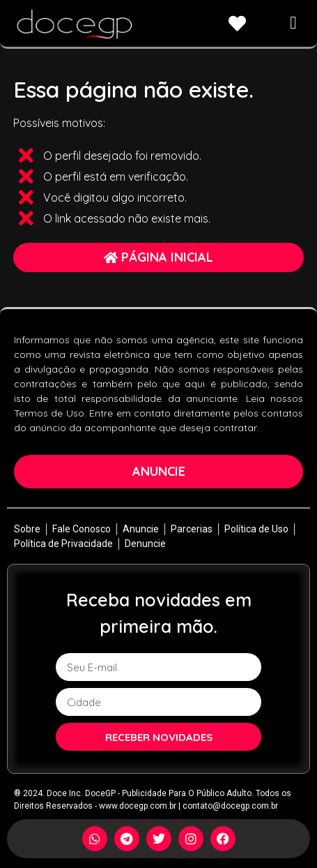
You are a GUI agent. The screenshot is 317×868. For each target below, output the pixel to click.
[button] (294, 23)
